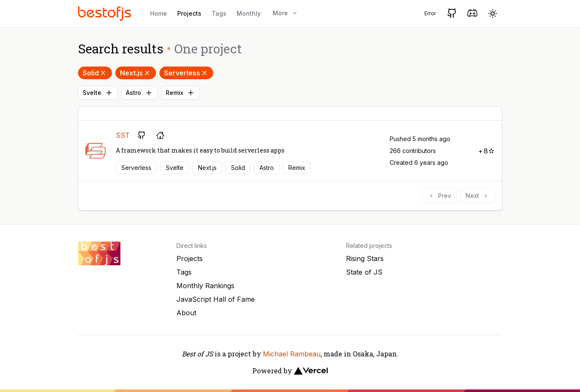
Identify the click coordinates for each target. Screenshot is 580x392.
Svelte (98, 93)
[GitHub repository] (142, 135)
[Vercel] (311, 371)
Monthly (249, 13)
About (186, 313)
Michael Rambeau (292, 354)
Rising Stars (365, 259)
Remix (180, 93)
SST (123, 135)
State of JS (364, 272)
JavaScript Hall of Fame (216, 299)
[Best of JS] (106, 13)
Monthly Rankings (205, 286)
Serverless (186, 73)
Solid (95, 73)
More (285, 13)
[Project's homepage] (160, 135)
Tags (219, 13)
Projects (189, 13)
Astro (139, 93)
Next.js (136, 73)
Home (159, 13)
